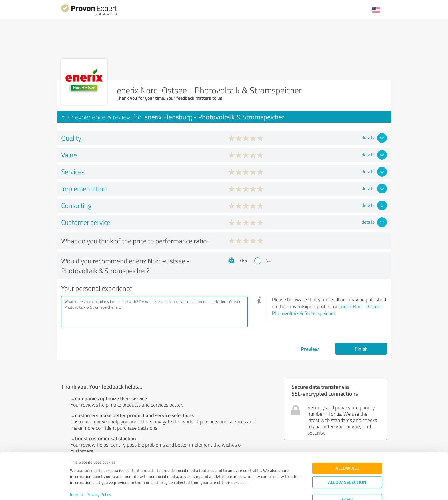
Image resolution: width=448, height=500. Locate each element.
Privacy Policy (99, 473)
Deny (347, 479)
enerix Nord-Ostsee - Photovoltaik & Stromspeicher (328, 310)
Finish (361, 349)
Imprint (77, 473)
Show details (260, 489)
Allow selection (347, 461)
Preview (310, 349)
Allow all (347, 447)
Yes (243, 260)
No (269, 260)
